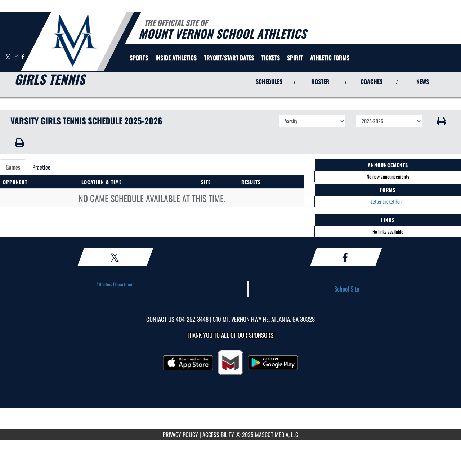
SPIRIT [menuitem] (295, 58)
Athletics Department (115, 284)
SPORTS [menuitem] (139, 58)
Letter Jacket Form (388, 201)
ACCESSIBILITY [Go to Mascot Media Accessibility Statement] (218, 435)
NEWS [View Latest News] (423, 81)
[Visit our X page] (9, 57)
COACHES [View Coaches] (372, 81)
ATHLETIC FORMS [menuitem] (330, 58)
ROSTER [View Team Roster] (320, 81)
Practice (41, 167)
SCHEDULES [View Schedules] (269, 81)
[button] (442, 121)
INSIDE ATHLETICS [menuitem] (176, 58)
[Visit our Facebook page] (23, 57)
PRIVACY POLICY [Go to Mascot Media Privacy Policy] (180, 435)
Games (13, 167)
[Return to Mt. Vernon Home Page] (74, 41)
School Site (347, 289)
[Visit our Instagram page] (17, 57)
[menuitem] (229, 58)
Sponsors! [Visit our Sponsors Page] (262, 335)
